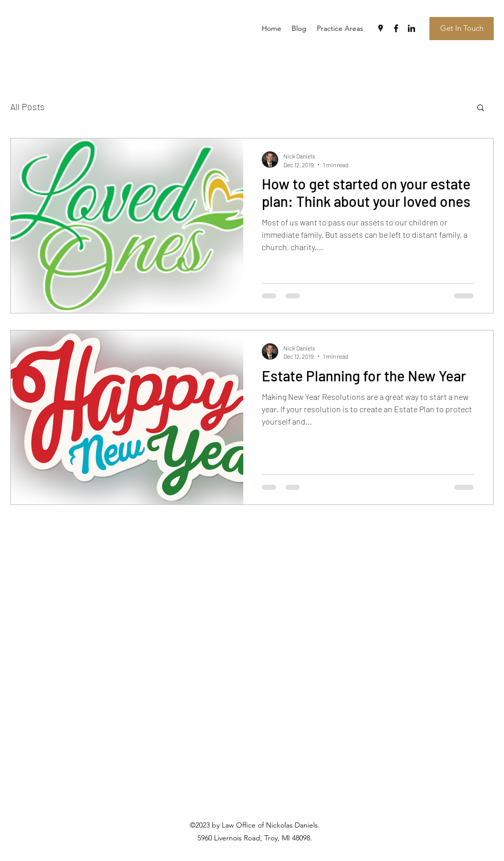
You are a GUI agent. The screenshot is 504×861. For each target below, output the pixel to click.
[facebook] (396, 28)
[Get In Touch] (462, 29)
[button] (481, 108)
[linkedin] (411, 28)
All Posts (28, 107)
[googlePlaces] (381, 28)
